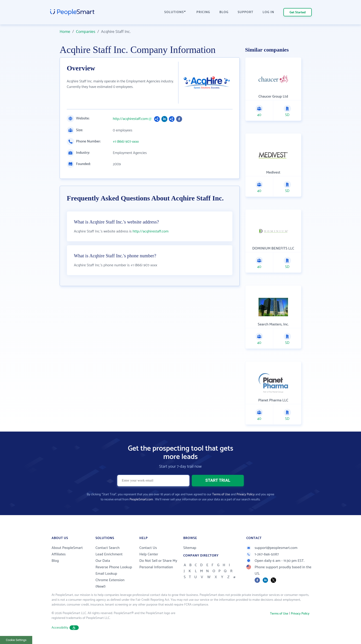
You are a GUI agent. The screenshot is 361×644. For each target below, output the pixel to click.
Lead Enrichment (109, 554)
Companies (86, 32)
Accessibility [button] (65, 628)
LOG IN (269, 12)
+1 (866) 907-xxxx (126, 142)
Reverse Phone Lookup (114, 567)
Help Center (149, 554)
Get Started (298, 13)
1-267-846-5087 (263, 554)
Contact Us (148, 548)
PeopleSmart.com (141, 500)
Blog (55, 561)
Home (65, 32)
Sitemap (190, 548)
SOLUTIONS (175, 12)
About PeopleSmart (67, 548)
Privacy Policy (246, 495)
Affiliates (59, 554)
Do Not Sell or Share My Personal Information (158, 564)
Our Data (103, 561)
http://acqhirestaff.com (130, 119)
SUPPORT (245, 12)
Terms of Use (221, 495)
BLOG (224, 12)
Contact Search (108, 548)
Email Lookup (106, 574)
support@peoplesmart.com (272, 548)
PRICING (203, 12)
